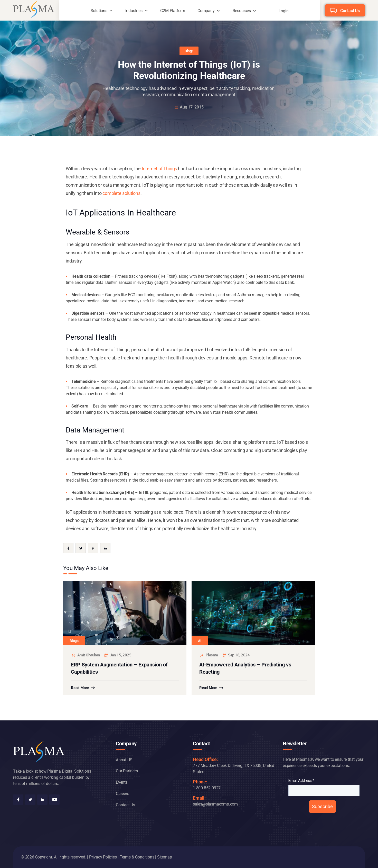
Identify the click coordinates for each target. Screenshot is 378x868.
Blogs (189, 51)
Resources (242, 11)
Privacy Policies (103, 857)
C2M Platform (173, 11)
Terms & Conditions (137, 857)
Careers (122, 794)
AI (200, 641)
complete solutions (121, 193)
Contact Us (350, 11)
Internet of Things (159, 169)
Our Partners (127, 771)
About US (124, 760)
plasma (209, 655)
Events (122, 782)
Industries (134, 11)
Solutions (99, 11)
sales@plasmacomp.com (215, 804)
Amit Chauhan (85, 655)
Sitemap (165, 857)
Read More (80, 688)
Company (206, 11)
